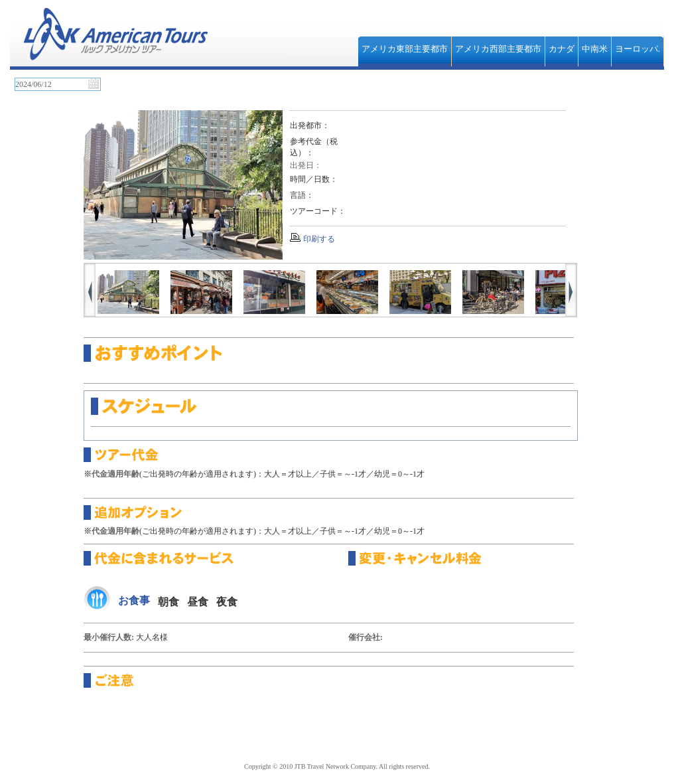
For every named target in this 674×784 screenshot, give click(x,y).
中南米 (595, 49)
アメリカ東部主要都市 (405, 49)
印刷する (319, 239)
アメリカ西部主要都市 (498, 49)
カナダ (562, 49)
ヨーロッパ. (638, 49)
